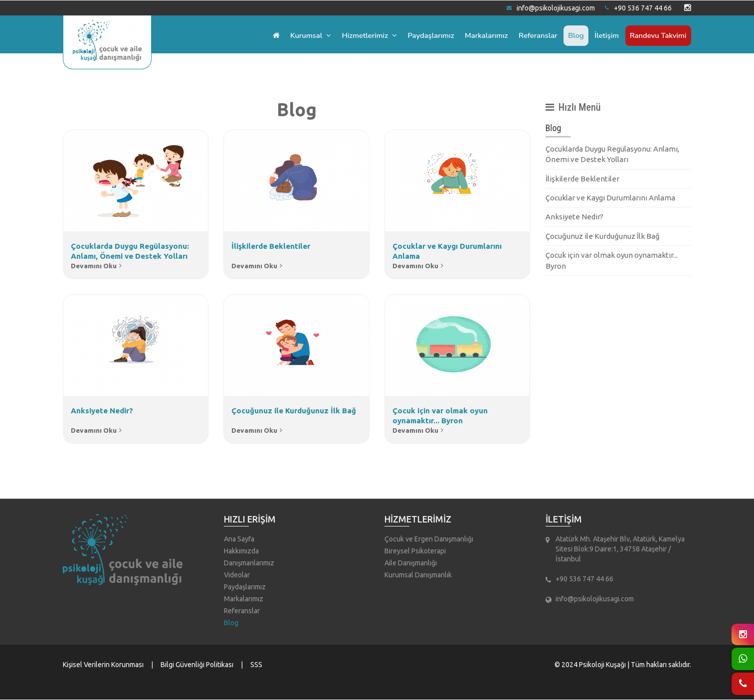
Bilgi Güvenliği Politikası (197, 665)
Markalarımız (481, 35)
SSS (256, 665)
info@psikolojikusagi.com (551, 8)
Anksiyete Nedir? (574, 217)
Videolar (237, 575)
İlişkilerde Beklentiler (582, 179)
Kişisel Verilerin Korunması (103, 665)
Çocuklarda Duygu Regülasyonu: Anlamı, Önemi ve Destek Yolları (612, 154)
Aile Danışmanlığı (411, 563)
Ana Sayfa (239, 539)
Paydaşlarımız (424, 35)
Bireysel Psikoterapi (415, 551)
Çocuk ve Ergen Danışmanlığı (429, 539)
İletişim (605, 35)
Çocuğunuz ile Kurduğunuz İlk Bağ (603, 236)
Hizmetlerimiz (361, 35)
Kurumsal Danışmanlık (418, 575)
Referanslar (534, 35)
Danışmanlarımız (249, 563)
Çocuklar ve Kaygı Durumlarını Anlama (610, 198)
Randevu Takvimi (657, 35)
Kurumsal (300, 35)
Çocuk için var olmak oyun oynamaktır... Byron (612, 260)
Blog (573, 35)
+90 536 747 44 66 (638, 8)
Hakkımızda (241, 551)
